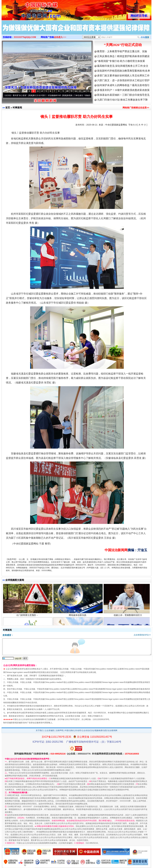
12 (76, 91)
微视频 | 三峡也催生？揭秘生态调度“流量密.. (87, 95)
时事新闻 (17, 108)
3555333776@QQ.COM (25, 37)
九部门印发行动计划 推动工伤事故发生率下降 (122, 100)
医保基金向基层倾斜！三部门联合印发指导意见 (123, 95)
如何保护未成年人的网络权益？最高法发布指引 (123, 85)
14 (84, 91)
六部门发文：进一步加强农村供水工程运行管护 (123, 80)
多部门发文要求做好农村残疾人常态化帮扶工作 (123, 76)
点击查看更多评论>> (142, 635)
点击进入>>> (60, 37)
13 (80, 91)
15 (88, 91)
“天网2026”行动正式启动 (123, 45)
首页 (8, 108)
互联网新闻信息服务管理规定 (51, 676)
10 (67, 91)
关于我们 (39, 730)
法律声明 (59, 730)
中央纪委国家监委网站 (116, 125)
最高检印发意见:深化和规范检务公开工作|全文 (123, 66)
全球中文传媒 (27, 9)
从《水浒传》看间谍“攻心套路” (16, 95)
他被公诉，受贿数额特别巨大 (128, 617)
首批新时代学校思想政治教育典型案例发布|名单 (124, 71)
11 (71, 91)
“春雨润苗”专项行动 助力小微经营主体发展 (121, 61)
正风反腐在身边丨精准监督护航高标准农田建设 (123, 56)
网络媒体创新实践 (78, 617)
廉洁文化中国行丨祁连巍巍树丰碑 (48, 95)
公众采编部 (49, 730)
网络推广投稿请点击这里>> (136, 108)
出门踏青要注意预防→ (28, 617)
